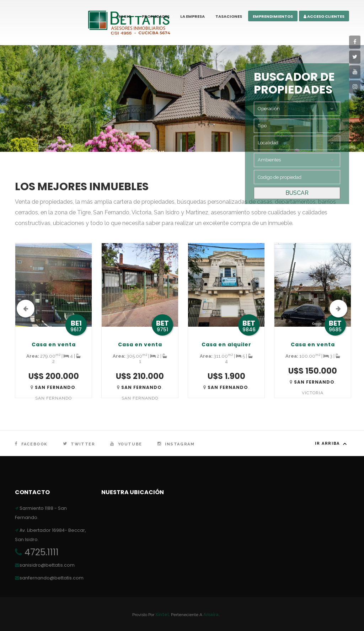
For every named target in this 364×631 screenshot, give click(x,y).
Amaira (211, 615)
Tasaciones (229, 16)
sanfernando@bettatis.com (49, 578)
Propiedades (156, 16)
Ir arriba (332, 444)
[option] (53, 328)
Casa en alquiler (226, 344)
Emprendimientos (273, 16)
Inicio (124, 16)
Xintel (162, 615)
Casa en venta (54, 344)
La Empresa (192, 16)
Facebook (31, 444)
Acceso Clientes (324, 16)
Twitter (79, 444)
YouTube (126, 444)
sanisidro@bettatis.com (45, 565)
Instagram (176, 444)
